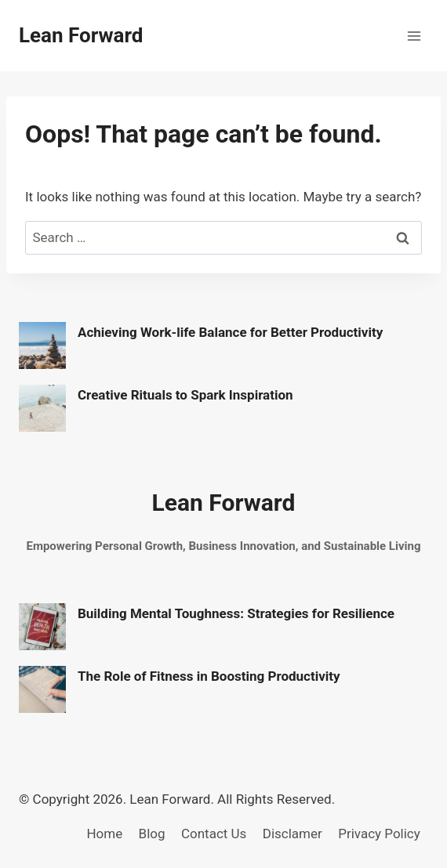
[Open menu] (414, 36)
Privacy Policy (379, 834)
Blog (152, 834)
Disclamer (293, 834)
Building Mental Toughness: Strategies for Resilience (236, 613)
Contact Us (214, 834)
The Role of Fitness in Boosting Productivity (209, 676)
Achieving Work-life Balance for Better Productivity (230, 332)
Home (104, 834)
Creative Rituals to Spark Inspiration (185, 395)
